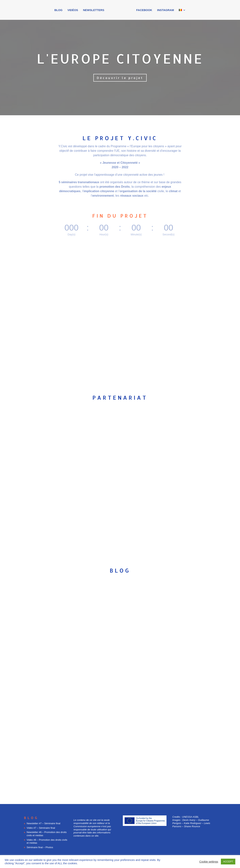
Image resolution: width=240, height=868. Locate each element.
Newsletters (95, 10)
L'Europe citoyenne (120, 58)
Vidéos (74, 10)
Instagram (164, 10)
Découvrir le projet (120, 78)
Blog (60, 10)
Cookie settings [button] (209, 862)
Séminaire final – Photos (40, 847)
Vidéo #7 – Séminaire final (41, 828)
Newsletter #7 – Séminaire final (43, 823)
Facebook (143, 10)
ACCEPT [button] (228, 862)
